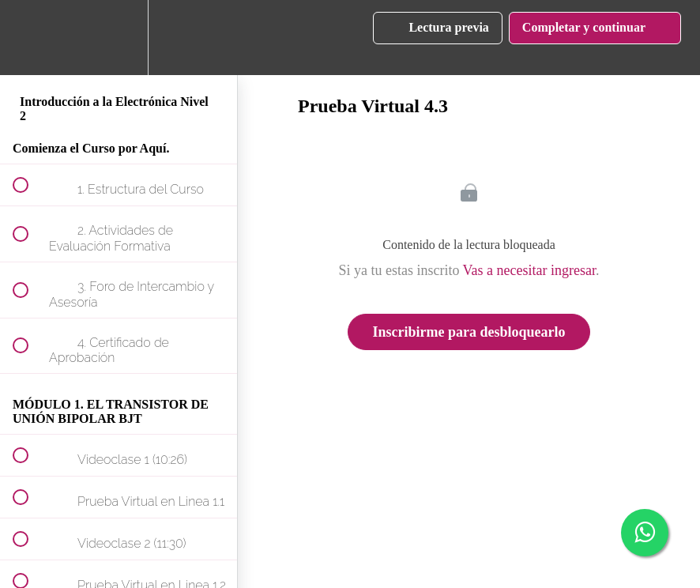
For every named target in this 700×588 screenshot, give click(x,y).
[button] (29, 38)
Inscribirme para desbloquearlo (469, 332)
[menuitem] (119, 38)
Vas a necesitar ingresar (529, 270)
